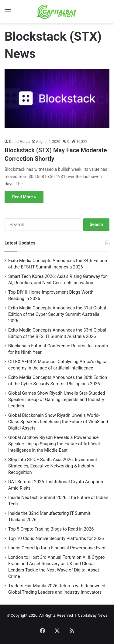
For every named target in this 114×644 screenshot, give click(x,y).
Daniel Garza (19, 142)
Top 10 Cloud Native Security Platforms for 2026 (56, 538)
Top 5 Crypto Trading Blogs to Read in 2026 (51, 529)
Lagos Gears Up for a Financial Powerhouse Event (57, 548)
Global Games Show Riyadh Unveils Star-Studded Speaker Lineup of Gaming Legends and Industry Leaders (57, 400)
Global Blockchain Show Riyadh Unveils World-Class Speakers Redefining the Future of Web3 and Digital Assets (58, 422)
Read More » (24, 197)
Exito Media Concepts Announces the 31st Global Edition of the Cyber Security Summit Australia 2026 (57, 314)
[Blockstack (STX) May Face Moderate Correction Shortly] (57, 102)
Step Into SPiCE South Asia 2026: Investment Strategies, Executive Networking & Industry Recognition (53, 466)
